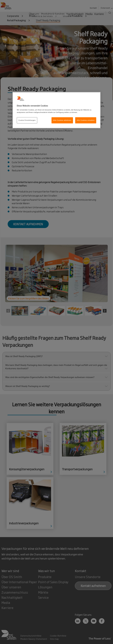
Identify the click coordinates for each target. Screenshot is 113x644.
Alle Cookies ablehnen (62, 120)
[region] (56, 110)
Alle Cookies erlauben (86, 120)
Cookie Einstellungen (27, 120)
